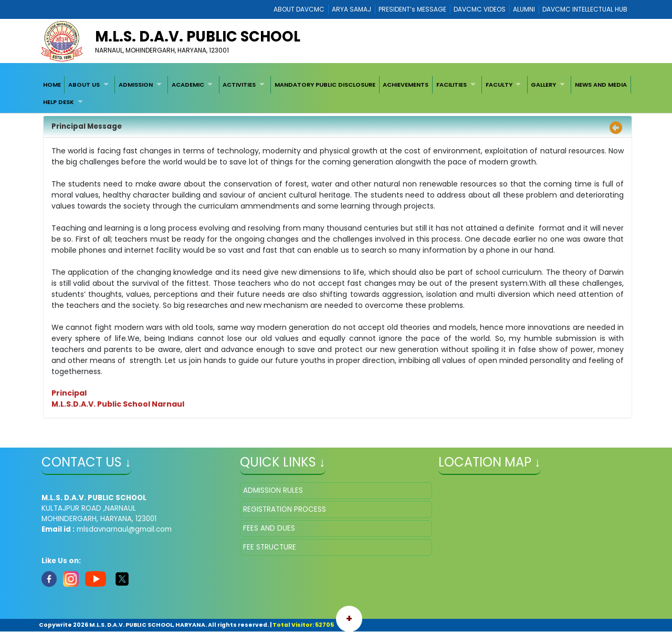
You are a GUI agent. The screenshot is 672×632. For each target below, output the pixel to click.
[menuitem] (52, 85)
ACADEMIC (188, 85)
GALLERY (543, 85)
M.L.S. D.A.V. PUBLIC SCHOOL (198, 37)
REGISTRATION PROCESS (285, 509)
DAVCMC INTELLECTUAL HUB (585, 9)
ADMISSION (136, 85)
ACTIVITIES (239, 85)
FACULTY (499, 85)
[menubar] (336, 93)
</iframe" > (534, 535)
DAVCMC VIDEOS (480, 9)
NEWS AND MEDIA (601, 85)
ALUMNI (524, 9)
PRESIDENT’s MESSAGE (412, 9)
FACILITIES (451, 85)
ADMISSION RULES (273, 490)
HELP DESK (59, 102)
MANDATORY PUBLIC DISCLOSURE (325, 85)
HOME (52, 85)
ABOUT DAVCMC (299, 9)
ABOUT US (84, 85)
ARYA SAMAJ (351, 9)
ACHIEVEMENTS (406, 85)
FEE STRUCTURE (270, 547)
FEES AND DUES (269, 528)
